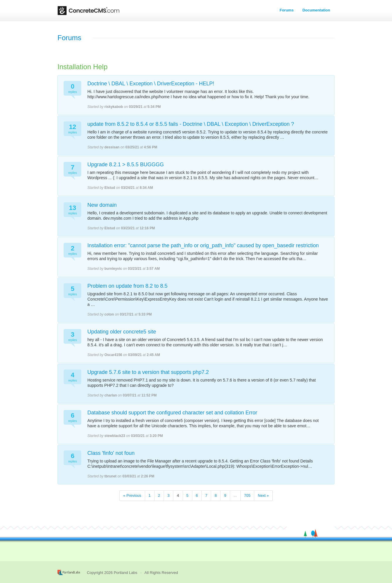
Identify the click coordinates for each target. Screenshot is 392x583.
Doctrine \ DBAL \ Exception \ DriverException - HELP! (151, 84)
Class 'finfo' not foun (111, 453)
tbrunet (110, 476)
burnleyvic (113, 269)
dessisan (112, 147)
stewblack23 (115, 436)
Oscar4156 (113, 355)
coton (109, 314)
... (235, 495)
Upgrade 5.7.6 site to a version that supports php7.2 (148, 372)
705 (247, 495)
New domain (102, 205)
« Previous (132, 495)
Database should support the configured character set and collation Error (172, 413)
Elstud (110, 188)
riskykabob (114, 107)
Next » (263, 495)
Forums (287, 10)
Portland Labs (125, 573)
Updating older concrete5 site (122, 332)
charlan (111, 395)
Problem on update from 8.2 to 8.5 (127, 286)
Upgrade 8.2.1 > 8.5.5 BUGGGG (126, 165)
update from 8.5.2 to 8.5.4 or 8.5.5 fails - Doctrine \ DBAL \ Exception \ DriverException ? (191, 124)
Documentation (316, 10)
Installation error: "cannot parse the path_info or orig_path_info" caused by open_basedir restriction (203, 245)
